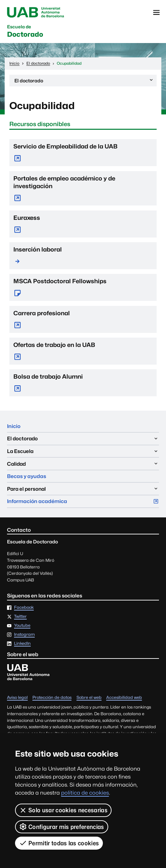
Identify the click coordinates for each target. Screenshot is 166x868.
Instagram (24, 635)
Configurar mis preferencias (62, 827)
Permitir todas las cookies (59, 843)
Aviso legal (17, 698)
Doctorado (25, 32)
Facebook (24, 608)
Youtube (22, 626)
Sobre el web (89, 698)
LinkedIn (22, 644)
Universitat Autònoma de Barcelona (36, 13)
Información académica (83, 503)
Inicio (14, 426)
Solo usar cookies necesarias (63, 810)
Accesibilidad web (124, 698)
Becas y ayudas (27, 476)
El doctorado (84, 82)
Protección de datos (52, 698)
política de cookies (85, 793)
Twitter (20, 617)
